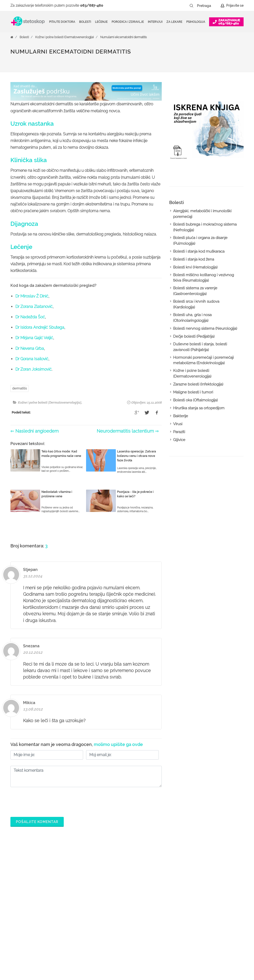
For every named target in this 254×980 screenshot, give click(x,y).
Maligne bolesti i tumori (193, 392)
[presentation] (48, 801)
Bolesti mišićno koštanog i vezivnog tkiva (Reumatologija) (204, 278)
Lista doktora (159, 946)
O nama (206, 875)
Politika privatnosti (214, 883)
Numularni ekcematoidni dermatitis (124, 37)
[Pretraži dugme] (191, 6)
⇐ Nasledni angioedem (34, 431)
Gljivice (179, 440)
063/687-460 (92, 5)
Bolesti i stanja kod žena (194, 259)
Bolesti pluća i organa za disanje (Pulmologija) (200, 241)
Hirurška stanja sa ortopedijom (199, 408)
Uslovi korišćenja (213, 930)
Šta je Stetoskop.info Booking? (165, 879)
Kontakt (205, 915)
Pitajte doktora (62, 22)
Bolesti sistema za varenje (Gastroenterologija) (195, 291)
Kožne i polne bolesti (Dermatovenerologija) (64, 37)
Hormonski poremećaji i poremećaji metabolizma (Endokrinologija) (203, 360)
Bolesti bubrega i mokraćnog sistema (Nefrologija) (205, 227)
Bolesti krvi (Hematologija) (195, 267)
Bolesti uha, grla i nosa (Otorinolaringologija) (192, 318)
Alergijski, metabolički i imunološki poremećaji (202, 214)
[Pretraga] (207, 6)
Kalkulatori (107, 930)
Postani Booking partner (168, 891)
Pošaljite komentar (37, 822)
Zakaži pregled (111, 891)
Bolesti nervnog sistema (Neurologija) (205, 328)
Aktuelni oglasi (211, 922)
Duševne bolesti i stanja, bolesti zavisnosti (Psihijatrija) (200, 347)
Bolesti (24, 37)
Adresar (206, 907)
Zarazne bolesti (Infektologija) (198, 384)
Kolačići (206, 891)
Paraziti (179, 432)
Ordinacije (107, 883)
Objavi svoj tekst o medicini (171, 915)
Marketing (207, 899)
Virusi (178, 424)
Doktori (105, 875)
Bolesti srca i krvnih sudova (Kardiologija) (196, 304)
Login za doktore (162, 938)
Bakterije (181, 416)
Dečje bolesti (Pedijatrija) (194, 336)
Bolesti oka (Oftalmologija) (195, 400)
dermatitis (19, 388)
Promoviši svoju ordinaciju (170, 922)
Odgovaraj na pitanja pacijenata (166, 903)
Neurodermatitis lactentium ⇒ (128, 431)
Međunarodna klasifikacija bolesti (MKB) (120, 919)
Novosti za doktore (164, 930)
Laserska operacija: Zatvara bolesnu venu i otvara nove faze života (137, 456)
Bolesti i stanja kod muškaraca (199, 251)
